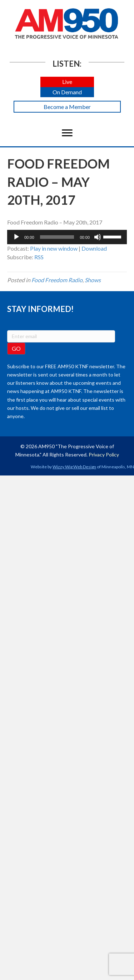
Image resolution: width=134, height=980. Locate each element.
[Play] (16, 237)
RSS (39, 257)
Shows (93, 280)
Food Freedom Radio (57, 280)
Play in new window (54, 248)
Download (94, 248)
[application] (67, 237)
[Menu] (67, 133)
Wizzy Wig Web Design (74, 467)
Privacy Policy (104, 455)
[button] (67, 82)
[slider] (57, 237)
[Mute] (98, 237)
